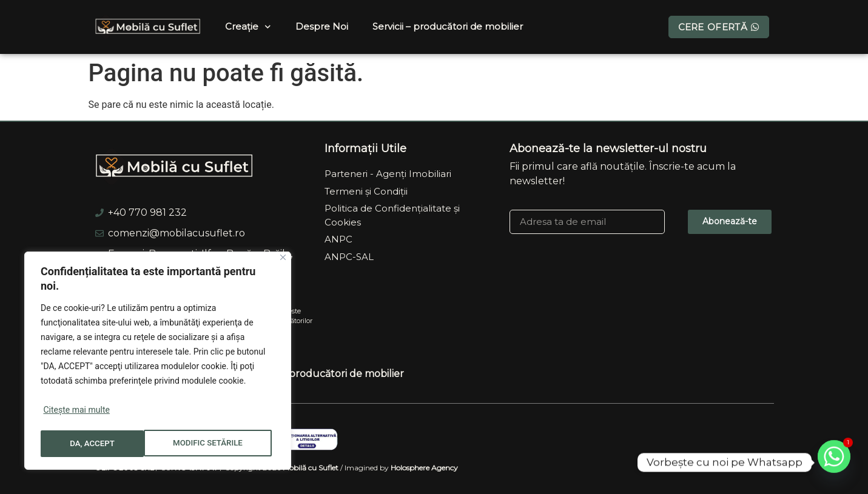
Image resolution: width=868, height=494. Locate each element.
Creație (248, 27)
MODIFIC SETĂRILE (105, 444)
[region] (158, 362)
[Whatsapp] (834, 462)
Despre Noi (322, 26)
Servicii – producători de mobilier (448, 26)
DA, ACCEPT (224, 444)
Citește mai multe (76, 413)
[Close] (283, 261)
